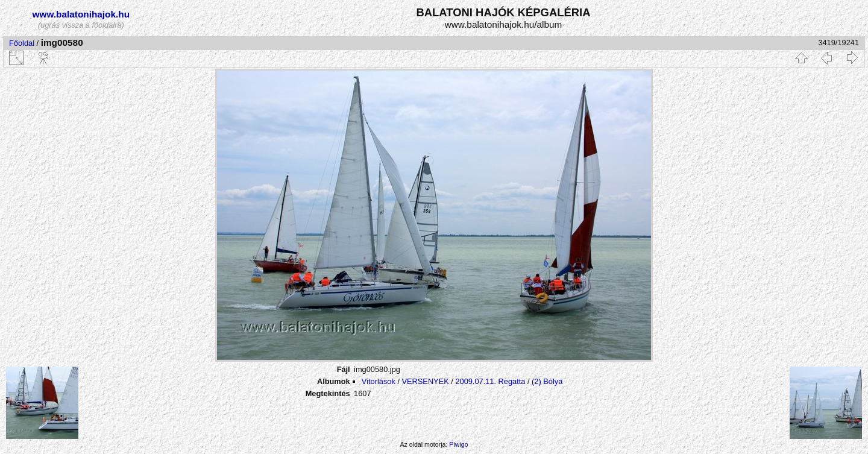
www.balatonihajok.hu (81, 14)
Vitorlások (379, 381)
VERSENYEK (426, 381)
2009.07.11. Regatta (490, 381)
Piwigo (458, 444)
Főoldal (22, 43)
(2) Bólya (547, 381)
